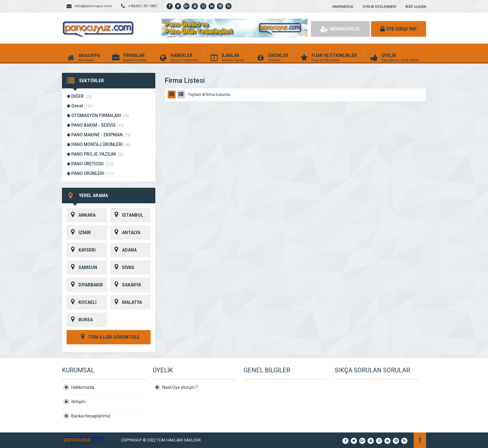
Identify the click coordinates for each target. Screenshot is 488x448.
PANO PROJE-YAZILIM (95, 154)
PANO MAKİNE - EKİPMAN (99, 135)
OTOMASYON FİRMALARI (98, 116)
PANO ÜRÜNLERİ (90, 173)
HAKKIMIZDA (343, 7)
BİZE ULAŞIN (416, 7)
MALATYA (126, 302)
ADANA (123, 250)
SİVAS (122, 267)
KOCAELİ (82, 302)
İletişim (78, 402)
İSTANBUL (127, 215)
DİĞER (79, 96)
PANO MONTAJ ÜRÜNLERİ (99, 144)
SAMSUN (82, 267)
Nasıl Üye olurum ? (180, 387)
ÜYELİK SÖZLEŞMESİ (379, 7)
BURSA (80, 320)
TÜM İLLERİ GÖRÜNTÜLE (109, 337)
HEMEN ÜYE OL (340, 29)
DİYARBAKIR (85, 285)
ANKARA (81, 215)
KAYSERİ (81, 250)
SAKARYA (126, 285)
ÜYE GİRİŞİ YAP (399, 29)
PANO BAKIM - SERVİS (95, 125)
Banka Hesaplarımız (91, 416)
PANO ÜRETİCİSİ (90, 164)
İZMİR (79, 233)
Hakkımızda (83, 387)
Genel (80, 106)
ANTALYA (125, 233)
